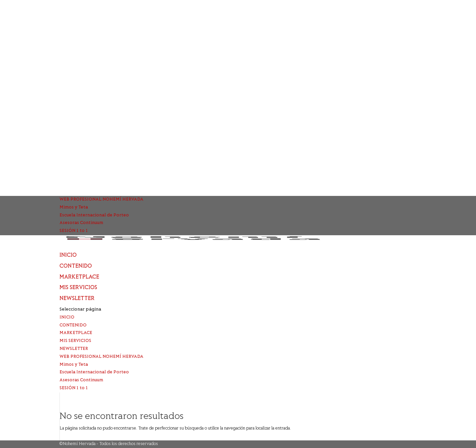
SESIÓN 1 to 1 (74, 231)
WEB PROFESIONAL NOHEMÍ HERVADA (101, 200)
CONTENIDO (76, 266)
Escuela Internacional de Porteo (94, 215)
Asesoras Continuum (81, 223)
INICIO (68, 255)
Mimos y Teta (74, 207)
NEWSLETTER (77, 299)
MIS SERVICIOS (78, 288)
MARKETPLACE (79, 277)
